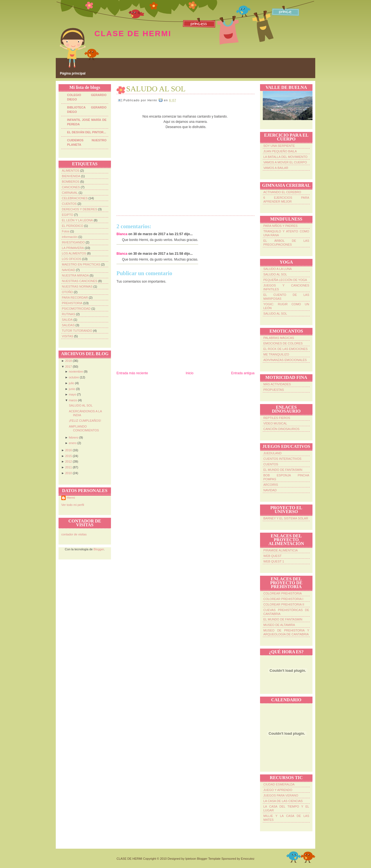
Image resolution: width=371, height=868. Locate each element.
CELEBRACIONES (75, 198)
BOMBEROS (71, 182)
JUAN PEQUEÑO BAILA (280, 151)
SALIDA (67, 320)
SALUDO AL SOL (81, 405)
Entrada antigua (243, 373)
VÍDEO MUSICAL (275, 423)
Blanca (122, 234)
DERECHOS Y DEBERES (79, 209)
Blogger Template (209, 859)
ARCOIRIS (271, 485)
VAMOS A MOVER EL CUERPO (285, 162)
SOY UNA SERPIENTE (279, 146)
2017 (68, 367)
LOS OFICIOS (71, 259)
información (70, 237)
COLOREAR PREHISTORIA (283, 593)
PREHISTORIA (72, 303)
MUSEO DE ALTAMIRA (279, 625)
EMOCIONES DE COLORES (283, 343)
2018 (68, 361)
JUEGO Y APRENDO (278, 790)
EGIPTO (67, 215)
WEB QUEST (272, 556)
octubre (74, 377)
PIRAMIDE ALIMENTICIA (281, 550)
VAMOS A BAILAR (276, 168)
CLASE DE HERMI (133, 34)
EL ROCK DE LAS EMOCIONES (285, 349)
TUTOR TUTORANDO (77, 331)
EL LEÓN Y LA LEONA (77, 220)
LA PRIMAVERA (73, 248)
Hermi (71, 498)
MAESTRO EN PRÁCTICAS (81, 264)
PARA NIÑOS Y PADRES (280, 226)
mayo (72, 394)
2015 (68, 456)
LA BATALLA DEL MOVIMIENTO (285, 157)
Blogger (99, 549)
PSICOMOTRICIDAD (76, 309)
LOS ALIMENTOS (74, 253)
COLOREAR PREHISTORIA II (284, 604)
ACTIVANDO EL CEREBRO (282, 192)
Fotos (66, 231)
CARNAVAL (70, 193)
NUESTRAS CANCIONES (79, 281)
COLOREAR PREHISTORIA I (283, 599)
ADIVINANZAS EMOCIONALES (285, 360)
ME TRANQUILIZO (276, 354)
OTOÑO (67, 292)
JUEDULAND (272, 453)
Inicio (190, 373)
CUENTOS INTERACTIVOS (282, 459)
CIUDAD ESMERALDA (279, 784)
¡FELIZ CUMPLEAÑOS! (85, 421)
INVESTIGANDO (73, 242)
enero (73, 443)
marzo (73, 400)
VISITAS (67, 336)
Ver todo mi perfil (73, 505)
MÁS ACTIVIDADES (277, 384)
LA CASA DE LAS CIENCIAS (283, 801)
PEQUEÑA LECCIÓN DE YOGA (285, 280)
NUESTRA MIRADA (75, 275)
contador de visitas (74, 534)
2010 (68, 473)
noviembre (76, 371)
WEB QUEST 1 (274, 561)
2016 (68, 450)
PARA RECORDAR (75, 298)
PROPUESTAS (274, 390)
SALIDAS (68, 325)
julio (71, 383)
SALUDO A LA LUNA (278, 269)
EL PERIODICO (73, 226)
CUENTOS (69, 204)
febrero (74, 437)
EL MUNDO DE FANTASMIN (283, 470)
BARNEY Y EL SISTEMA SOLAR (286, 518)
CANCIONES (71, 187)
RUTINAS (68, 314)
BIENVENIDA (71, 176)
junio (72, 389)
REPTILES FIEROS (277, 418)
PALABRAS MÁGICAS (279, 338)
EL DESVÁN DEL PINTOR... (87, 132)
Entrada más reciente (132, 373)
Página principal (73, 73)
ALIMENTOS (71, 171)
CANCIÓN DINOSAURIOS (281, 429)
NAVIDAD (68, 270)
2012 (68, 461)
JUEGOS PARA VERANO (281, 795)
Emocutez (248, 859)
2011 (68, 467)
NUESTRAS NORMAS (77, 286)
